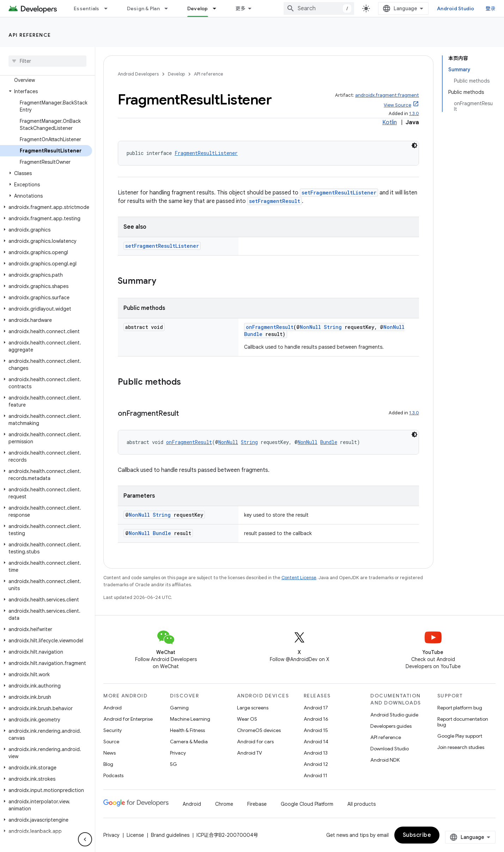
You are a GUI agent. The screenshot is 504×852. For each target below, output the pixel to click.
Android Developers (138, 74)
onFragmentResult (270, 327)
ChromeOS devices (259, 730)
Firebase (257, 804)
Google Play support (460, 736)
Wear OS (247, 719)
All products (362, 804)
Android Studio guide (394, 715)
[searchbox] (47, 61)
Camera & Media (189, 742)
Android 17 (316, 708)
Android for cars (255, 742)
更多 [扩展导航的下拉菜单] (241, 8)
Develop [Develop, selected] (198, 8)
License (135, 835)
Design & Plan (143, 8)
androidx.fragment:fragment (387, 95)
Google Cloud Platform (307, 804)
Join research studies (461, 747)
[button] (46, 91)
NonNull (310, 327)
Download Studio (390, 749)
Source (111, 742)
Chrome (224, 804)
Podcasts (113, 775)
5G (174, 764)
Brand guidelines (170, 835)
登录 (491, 8)
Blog (108, 764)
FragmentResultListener (206, 153)
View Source (397, 105)
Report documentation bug (463, 722)
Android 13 (316, 753)
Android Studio (456, 8)
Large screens (253, 708)
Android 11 (315, 775)
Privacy (178, 753)
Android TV (250, 753)
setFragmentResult (275, 201)
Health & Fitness (187, 730)
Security (113, 730)
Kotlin (390, 122)
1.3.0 (414, 113)
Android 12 (316, 764)
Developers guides (391, 726)
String (333, 327)
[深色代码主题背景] (414, 145)
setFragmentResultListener (339, 193)
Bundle (253, 334)
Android (113, 708)
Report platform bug (460, 708)
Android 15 (316, 730)
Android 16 (316, 719)
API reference (30, 35)
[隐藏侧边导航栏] (85, 839)
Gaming (179, 708)
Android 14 (316, 742)
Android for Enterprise (128, 719)
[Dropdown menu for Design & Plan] (169, 8)
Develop (176, 74)
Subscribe (417, 835)
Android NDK (385, 760)
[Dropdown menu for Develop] (218, 8)
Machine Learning (190, 719)
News (110, 753)
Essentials (87, 8)
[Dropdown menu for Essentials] (109, 8)
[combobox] (319, 8)
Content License (299, 578)
